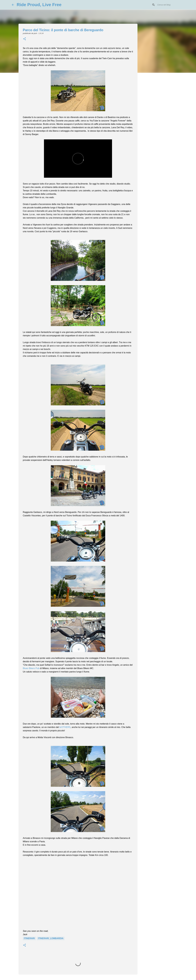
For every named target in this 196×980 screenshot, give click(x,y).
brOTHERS (65, 727)
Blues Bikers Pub (31, 668)
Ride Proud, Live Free (39, 5)
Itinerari (29, 938)
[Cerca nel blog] (171, 5)
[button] (24, 39)
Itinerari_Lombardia (51, 938)
